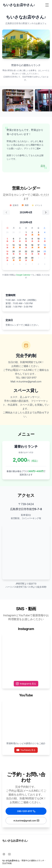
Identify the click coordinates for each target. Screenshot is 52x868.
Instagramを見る (26, 684)
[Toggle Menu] (47, 5)
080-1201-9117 (26, 811)
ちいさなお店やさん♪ (15, 841)
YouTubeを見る (26, 750)
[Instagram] (4, 854)
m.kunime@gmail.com (26, 821)
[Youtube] (9, 854)
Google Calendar (24, 275)
